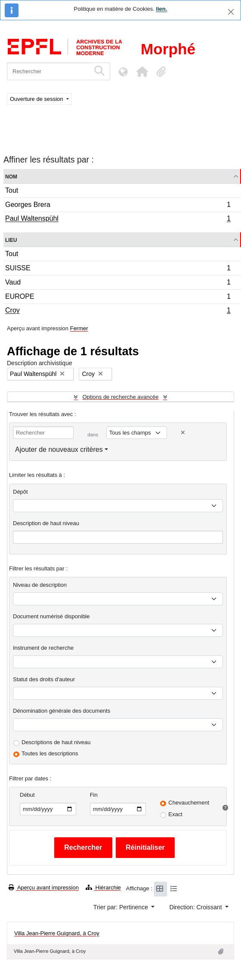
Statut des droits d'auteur (44, 679)
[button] (142, 72)
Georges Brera (118, 206)
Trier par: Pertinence (122, 907)
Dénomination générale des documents (62, 711)
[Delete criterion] (183, 433)
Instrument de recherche (43, 648)
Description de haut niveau (46, 523)
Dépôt (20, 492)
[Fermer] (231, 12)
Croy (118, 311)
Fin (94, 795)
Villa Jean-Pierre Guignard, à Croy (57, 933)
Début (27, 795)
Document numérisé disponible (51, 616)
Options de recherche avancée (120, 397)
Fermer (79, 328)
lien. (161, 9)
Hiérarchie (103, 888)
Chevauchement (189, 803)
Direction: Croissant (196, 907)
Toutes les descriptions (50, 753)
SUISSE (118, 269)
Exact (175, 814)
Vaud (118, 283)
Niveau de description (40, 585)
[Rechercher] (48, 71)
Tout (12, 190)
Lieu (11, 240)
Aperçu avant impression (44, 888)
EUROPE (118, 298)
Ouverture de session (37, 99)
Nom (11, 176)
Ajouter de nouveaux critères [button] (59, 449)
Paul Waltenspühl (118, 219)
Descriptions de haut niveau (56, 742)
